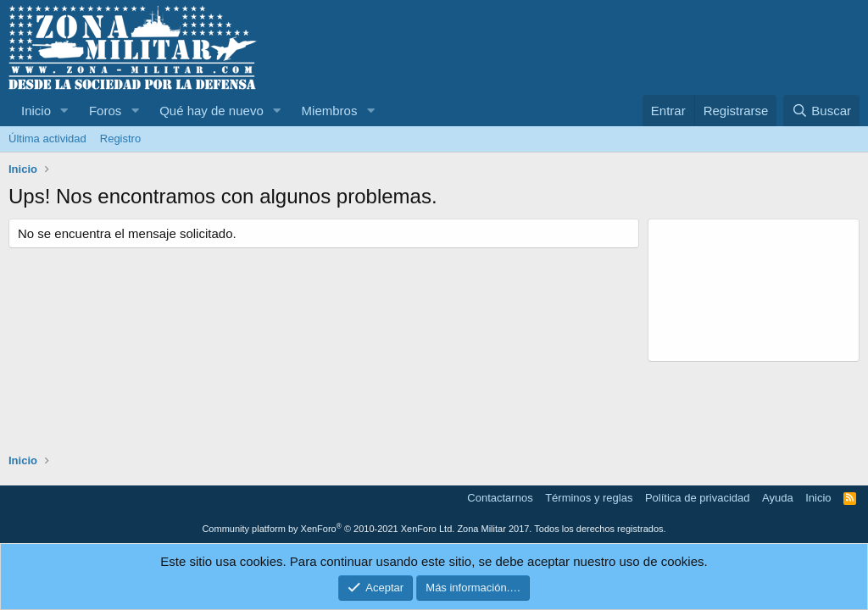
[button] (64, 111)
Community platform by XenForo (328, 529)
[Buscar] (821, 111)
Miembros (330, 111)
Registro (120, 139)
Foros (105, 111)
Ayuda (778, 498)
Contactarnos (500, 498)
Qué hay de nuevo (211, 111)
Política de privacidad (698, 498)
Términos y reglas (589, 498)
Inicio (36, 111)
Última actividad (47, 139)
